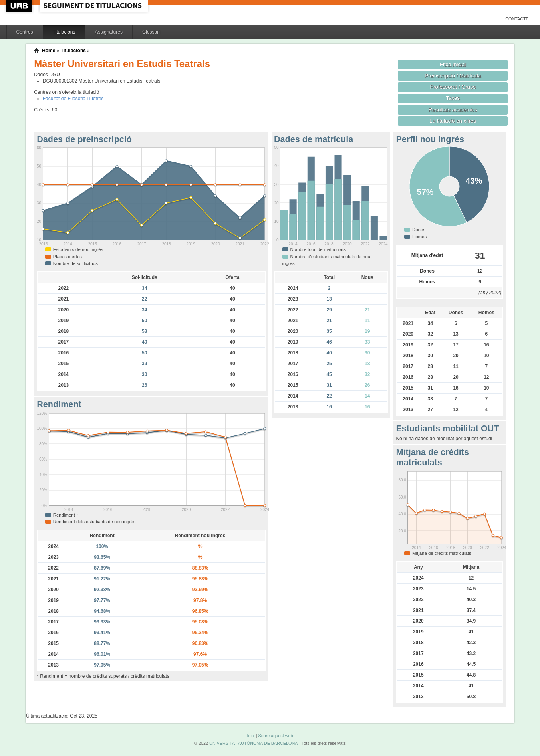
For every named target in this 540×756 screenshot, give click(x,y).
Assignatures (109, 32)
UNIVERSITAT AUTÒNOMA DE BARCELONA (253, 743)
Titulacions (64, 32)
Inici (251, 736)
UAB (20, 6)
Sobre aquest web (275, 736)
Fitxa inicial (453, 64)
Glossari (151, 32)
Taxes (453, 98)
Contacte (517, 19)
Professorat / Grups (453, 87)
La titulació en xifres (453, 121)
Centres (25, 32)
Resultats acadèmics (453, 110)
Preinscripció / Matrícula (453, 76)
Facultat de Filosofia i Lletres (73, 99)
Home (49, 51)
